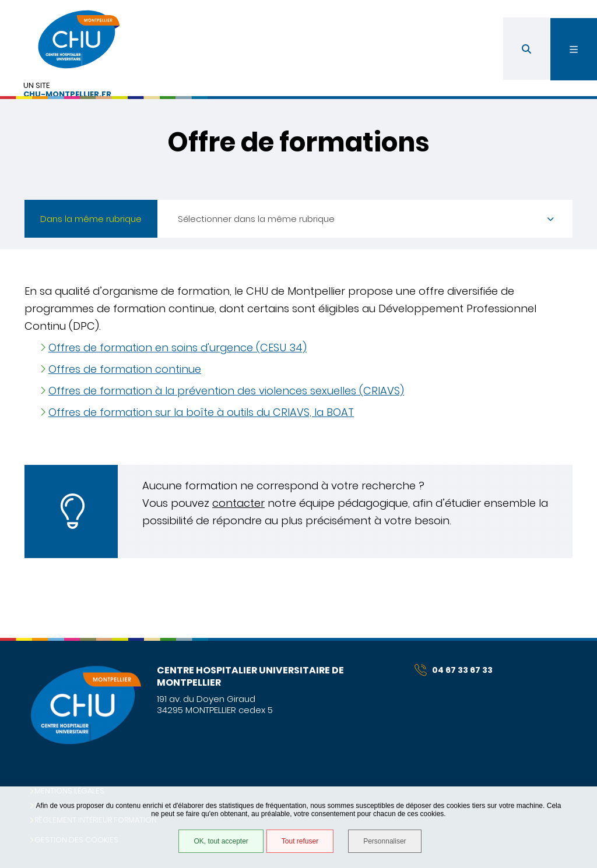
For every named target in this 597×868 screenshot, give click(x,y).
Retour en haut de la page (568, 638)
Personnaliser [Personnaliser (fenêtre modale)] (384, 841)
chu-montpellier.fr (67, 95)
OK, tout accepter (221, 841)
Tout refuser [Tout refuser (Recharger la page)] (300, 841)
